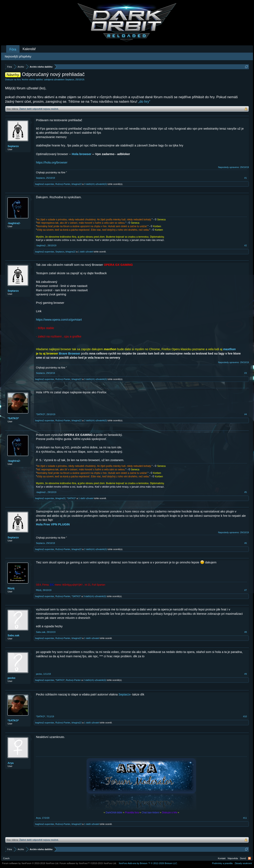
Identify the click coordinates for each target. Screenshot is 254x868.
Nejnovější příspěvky (18, 56)
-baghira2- (14, 223)
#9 (246, 674)
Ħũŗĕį (11, 588)
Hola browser (81, 154)
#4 (246, 414)
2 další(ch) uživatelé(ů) (96, 420)
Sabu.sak (13, 635)
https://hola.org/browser (52, 162)
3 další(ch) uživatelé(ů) (96, 184)
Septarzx (70, 79)
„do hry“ (144, 102)
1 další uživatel (86, 252)
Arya (11, 763)
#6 (246, 543)
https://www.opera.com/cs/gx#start (59, 320)
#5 (246, 492)
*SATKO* (13, 418)
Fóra (13, 49)
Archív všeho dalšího (32, 79)
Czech (6, 858)
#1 (246, 178)
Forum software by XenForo (31, 863)
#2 (246, 245)
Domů (243, 858)
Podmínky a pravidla (222, 863)
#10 (245, 716)
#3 (246, 373)
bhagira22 (77, 184)
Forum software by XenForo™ (88, 863)
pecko (12, 678)
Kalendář (29, 49)
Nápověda (233, 858)
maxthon (229, 349)
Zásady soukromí (243, 863)
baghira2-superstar (45, 184)
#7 (246, 590)
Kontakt (222, 858)
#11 (245, 818)
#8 (246, 632)
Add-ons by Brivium (148, 863)
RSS (249, 858)
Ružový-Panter (63, 184)
